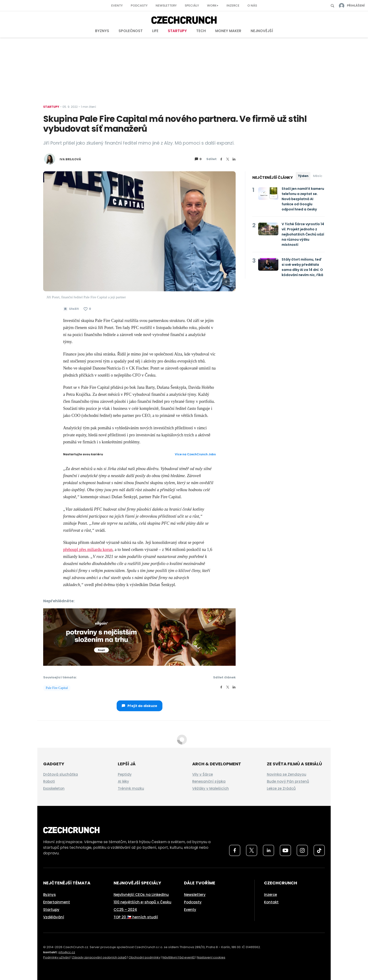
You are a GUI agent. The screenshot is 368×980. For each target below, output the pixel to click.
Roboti (49, 781)
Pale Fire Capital (57, 688)
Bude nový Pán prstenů (288, 781)
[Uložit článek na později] (71, 309)
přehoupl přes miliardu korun (88, 550)
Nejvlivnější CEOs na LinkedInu (141, 895)
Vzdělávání (54, 917)
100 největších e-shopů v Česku (142, 902)
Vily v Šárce (203, 774)
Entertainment (57, 902)
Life (155, 31)
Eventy (117, 6)
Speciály (192, 6)
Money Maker (228, 31)
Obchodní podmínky (144, 957)
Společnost (131, 31)
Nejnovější (262, 31)
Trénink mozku (131, 788)
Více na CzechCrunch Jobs (195, 454)
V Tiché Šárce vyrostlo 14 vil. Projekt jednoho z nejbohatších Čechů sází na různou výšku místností (303, 234)
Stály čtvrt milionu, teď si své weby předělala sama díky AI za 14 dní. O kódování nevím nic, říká (302, 267)
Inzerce (233, 6)
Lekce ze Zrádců (281, 788)
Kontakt (271, 902)
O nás (252, 6)
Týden (303, 176)
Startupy (177, 31)
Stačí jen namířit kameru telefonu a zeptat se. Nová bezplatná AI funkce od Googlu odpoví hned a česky (303, 199)
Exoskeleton (54, 788)
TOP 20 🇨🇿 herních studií (136, 917)
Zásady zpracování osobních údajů (99, 957)
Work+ (213, 6)
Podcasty (139, 6)
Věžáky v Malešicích (211, 788)
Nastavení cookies (211, 957)
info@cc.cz (67, 952)
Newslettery (166, 6)
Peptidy (125, 774)
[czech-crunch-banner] (139, 636)
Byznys (102, 31)
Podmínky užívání (57, 957)
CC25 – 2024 (125, 910)
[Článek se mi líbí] (87, 309)
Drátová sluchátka (61, 774)
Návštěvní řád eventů (179, 957)
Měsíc (318, 176)
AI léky (123, 781)
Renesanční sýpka (209, 781)
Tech (201, 31)
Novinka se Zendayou (287, 774)
